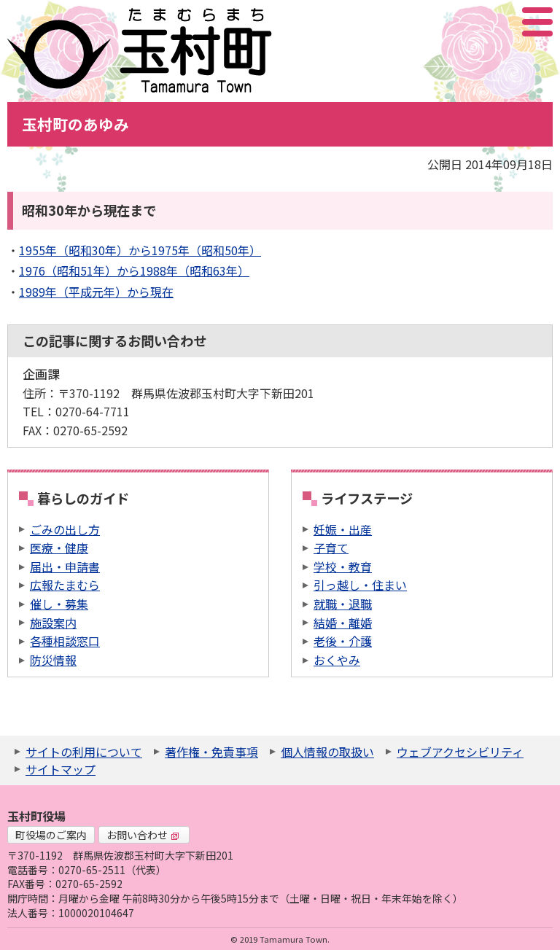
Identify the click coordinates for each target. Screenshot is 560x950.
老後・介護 (343, 641)
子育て (331, 548)
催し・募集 (59, 604)
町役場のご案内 (51, 835)
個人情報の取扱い (327, 752)
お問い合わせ (143, 835)
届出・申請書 (65, 567)
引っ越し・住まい (360, 585)
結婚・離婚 (343, 623)
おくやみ (337, 660)
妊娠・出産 (343, 529)
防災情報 (53, 660)
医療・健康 (59, 548)
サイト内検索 (464, 22)
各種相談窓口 (65, 641)
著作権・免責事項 (211, 752)
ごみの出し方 (65, 529)
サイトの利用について (84, 752)
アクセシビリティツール (498, 22)
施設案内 (53, 623)
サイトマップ (61, 769)
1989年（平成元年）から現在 (96, 292)
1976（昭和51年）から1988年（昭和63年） (134, 270)
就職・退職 (343, 604)
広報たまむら (65, 585)
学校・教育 (343, 567)
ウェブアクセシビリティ (460, 752)
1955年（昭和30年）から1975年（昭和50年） (140, 250)
